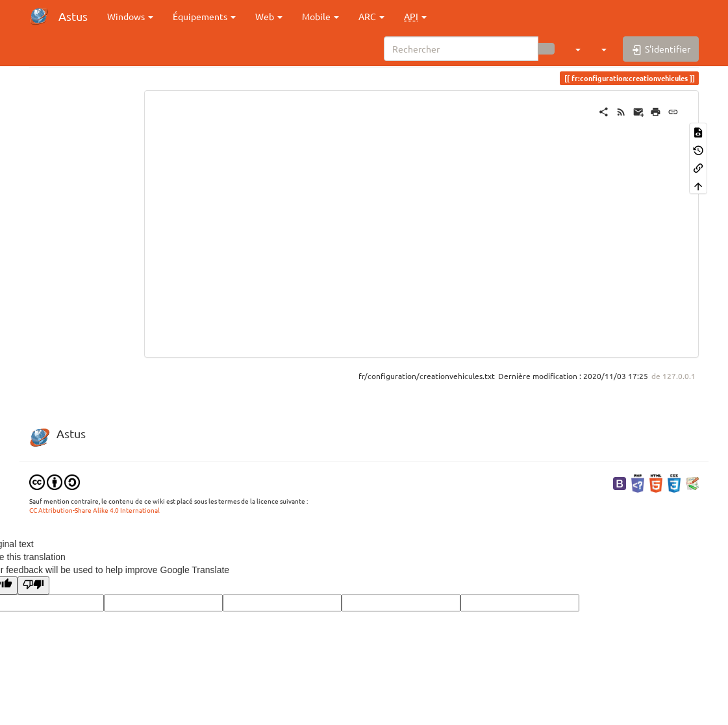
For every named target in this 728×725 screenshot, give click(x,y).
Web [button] (269, 16)
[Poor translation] (34, 585)
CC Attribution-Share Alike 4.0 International (94, 510)
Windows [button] (130, 16)
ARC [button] (371, 16)
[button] (415, 16)
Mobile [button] (320, 16)
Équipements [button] (204, 16)
